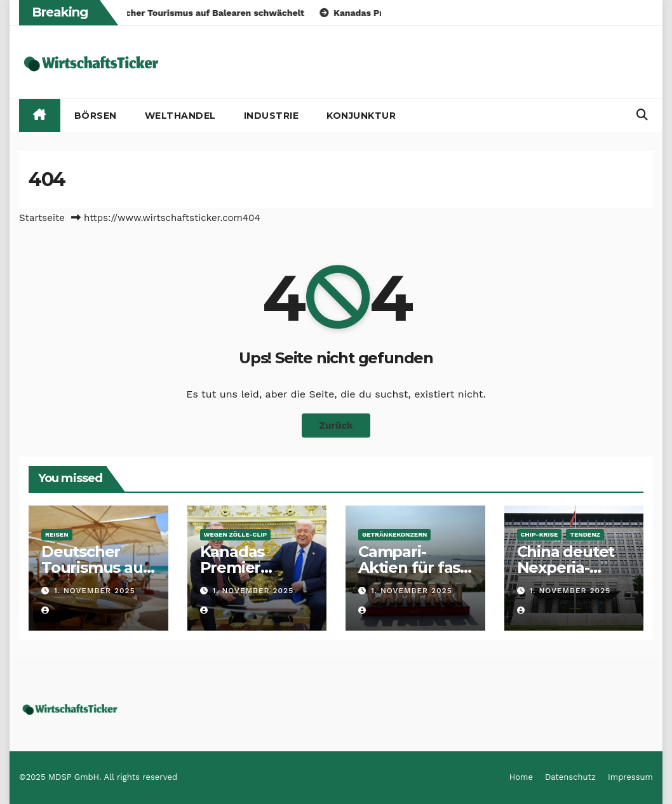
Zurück (336, 425)
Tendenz (585, 534)
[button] (642, 115)
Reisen (57, 534)
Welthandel (180, 116)
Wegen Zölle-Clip (236, 534)
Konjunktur (361, 116)
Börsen (96, 116)
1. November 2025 (95, 591)
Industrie (272, 116)
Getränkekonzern (394, 534)
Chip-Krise (540, 534)
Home (521, 777)
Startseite (42, 218)
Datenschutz (570, 777)
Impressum (630, 777)
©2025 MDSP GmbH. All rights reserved (98, 777)
